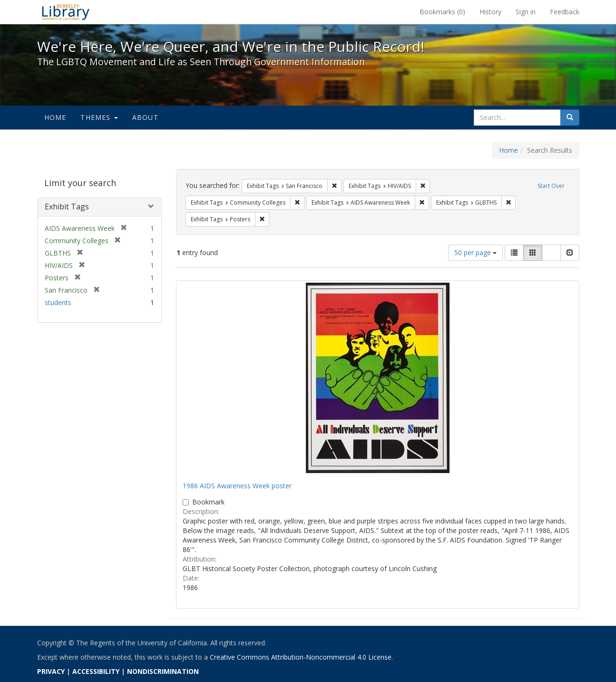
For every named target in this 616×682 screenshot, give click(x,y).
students (58, 302)
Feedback (565, 12)
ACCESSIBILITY (96, 671)
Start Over (551, 186)
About (145, 117)
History (490, 12)
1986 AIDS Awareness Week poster (237, 486)
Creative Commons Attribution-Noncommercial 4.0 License (301, 657)
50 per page (475, 252)
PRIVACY (51, 671)
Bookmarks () (442, 12)
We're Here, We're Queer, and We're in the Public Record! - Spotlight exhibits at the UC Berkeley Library (66, 12)
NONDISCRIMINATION (163, 671)
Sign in (526, 12)
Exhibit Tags (67, 207)
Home (55, 117)
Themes (99, 117)
